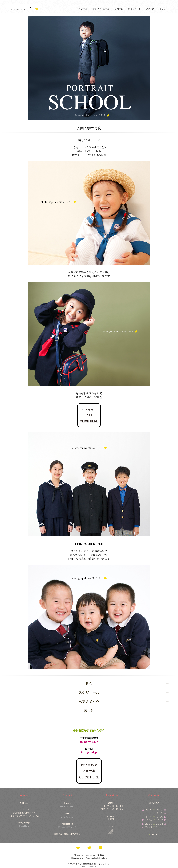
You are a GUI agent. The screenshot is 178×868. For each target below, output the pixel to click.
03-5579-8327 (89, 742)
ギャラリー (165, 9)
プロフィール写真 (101, 9)
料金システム (134, 9)
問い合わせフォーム (67, 827)
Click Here (24, 826)
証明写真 (119, 9)
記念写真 (83, 9)
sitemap (92, 866)
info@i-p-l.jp (67, 817)
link (85, 866)
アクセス (150, 9)
